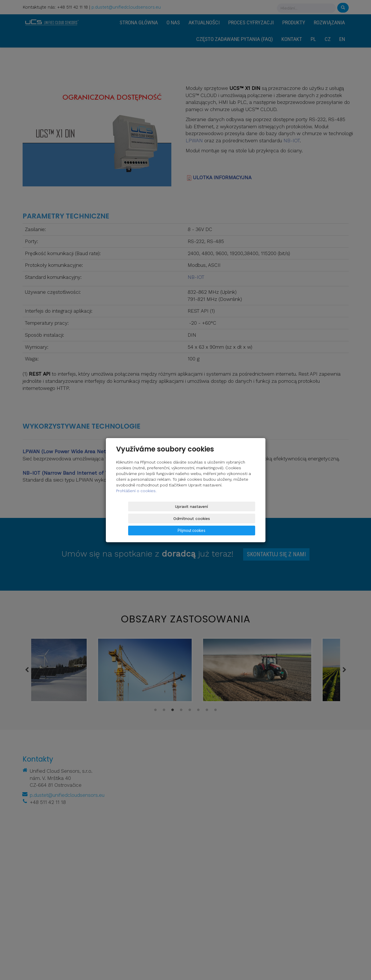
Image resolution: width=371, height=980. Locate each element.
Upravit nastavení (138, 518)
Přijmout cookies (233, 518)
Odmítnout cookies (186, 518)
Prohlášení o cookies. (136, 503)
